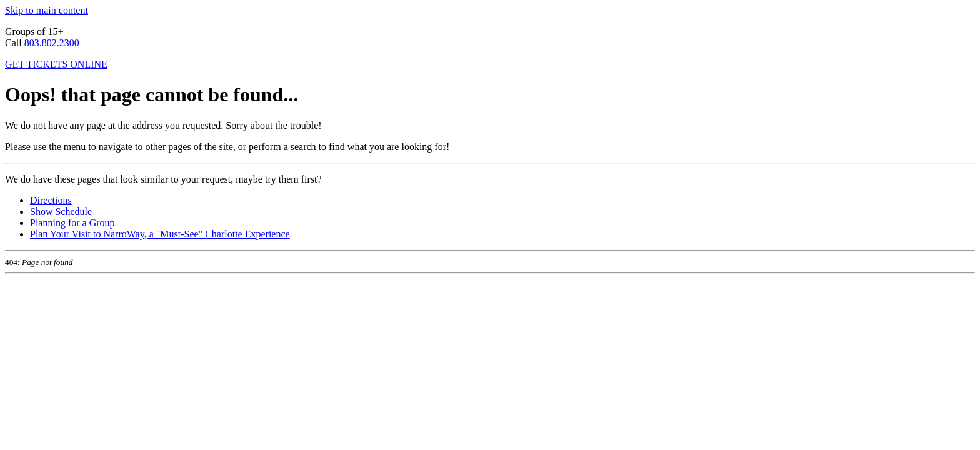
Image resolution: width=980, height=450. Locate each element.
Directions (51, 200)
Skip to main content (47, 10)
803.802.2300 (52, 43)
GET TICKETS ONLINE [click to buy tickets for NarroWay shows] (56, 64)
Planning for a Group (72, 223)
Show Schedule (61, 212)
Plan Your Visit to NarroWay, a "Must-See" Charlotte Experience (160, 234)
